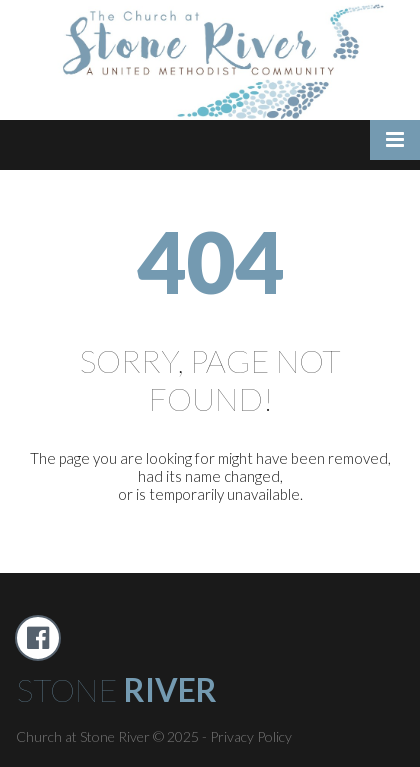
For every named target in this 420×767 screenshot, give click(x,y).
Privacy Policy (251, 736)
